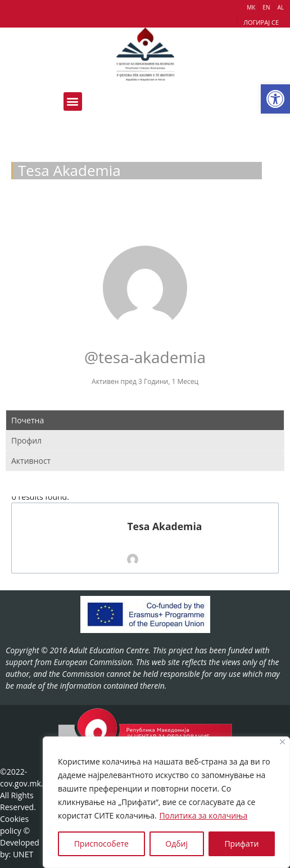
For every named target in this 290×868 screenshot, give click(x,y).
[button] (275, 99)
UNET (23, 854)
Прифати (241, 844)
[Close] (282, 742)
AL (280, 7)
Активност (31, 461)
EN (266, 7)
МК (251, 7)
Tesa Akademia (164, 526)
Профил (26, 440)
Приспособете (101, 844)
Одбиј (176, 844)
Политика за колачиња (203, 815)
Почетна (28, 420)
